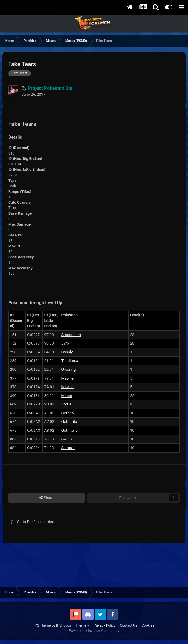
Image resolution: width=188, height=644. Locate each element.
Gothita (68, 413)
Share (46, 498)
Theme (82, 625)
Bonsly (67, 352)
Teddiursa (70, 361)
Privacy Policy (104, 625)
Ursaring (69, 369)
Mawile (68, 378)
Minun (67, 396)
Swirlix (67, 439)
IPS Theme (42, 625)
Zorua (66, 404)
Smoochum (71, 335)
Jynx (65, 343)
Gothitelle (70, 430)
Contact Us (128, 625)
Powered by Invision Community (94, 631)
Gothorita (69, 422)
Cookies (148, 625)
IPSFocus (64, 625)
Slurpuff (68, 448)
